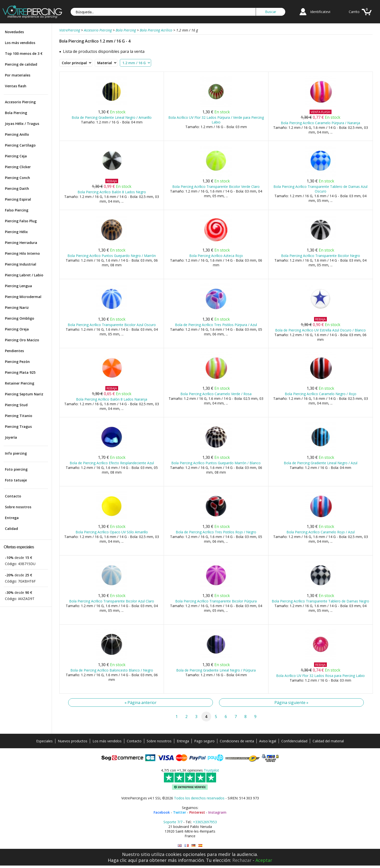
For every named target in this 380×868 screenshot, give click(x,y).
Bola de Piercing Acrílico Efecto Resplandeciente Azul (112, 463)
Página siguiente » (291, 703)
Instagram (217, 812)
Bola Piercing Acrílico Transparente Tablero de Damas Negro (320, 601)
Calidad (11, 529)
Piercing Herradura (21, 243)
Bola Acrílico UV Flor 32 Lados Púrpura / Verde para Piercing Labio (216, 120)
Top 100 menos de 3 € (24, 53)
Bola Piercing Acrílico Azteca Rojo (216, 256)
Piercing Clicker (18, 167)
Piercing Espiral (18, 199)
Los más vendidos (20, 43)
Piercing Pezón (17, 362)
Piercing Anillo (17, 134)
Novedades (14, 32)
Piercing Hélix (16, 232)
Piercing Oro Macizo (22, 340)
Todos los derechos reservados (199, 798)
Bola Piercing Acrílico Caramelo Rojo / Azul (321, 532)
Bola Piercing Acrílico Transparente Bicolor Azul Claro (112, 601)
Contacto (13, 496)
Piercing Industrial (21, 264)
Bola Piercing (16, 113)
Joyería (11, 437)
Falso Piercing (17, 210)
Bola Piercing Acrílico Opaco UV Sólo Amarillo (112, 532)
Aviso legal (268, 741)
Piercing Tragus (18, 427)
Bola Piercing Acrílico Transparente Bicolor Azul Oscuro (112, 325)
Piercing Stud (16, 405)
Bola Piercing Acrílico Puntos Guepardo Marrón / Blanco (216, 463)
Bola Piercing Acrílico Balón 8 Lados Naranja (112, 399)
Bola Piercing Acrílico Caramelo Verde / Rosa (216, 394)
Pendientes (14, 351)
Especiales (44, 741)
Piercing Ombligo (20, 318)
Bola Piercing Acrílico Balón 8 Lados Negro (112, 192)
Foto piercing (16, 469)
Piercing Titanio (19, 416)
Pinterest (197, 812)
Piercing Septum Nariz (24, 394)
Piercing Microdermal (23, 297)
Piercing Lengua (18, 286)
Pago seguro (204, 741)
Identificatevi (320, 12)
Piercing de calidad (21, 64)
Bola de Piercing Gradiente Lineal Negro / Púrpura (216, 670)
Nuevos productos (73, 741)
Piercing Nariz (17, 307)
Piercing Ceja (16, 156)
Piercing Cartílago (20, 145)
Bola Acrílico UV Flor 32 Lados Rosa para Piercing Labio (320, 676)
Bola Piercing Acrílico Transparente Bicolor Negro (321, 256)
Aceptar (264, 860)
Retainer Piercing (20, 383)
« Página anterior (141, 703)
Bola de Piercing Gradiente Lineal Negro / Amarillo (112, 117)
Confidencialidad (294, 741)
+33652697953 (205, 822)
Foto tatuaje (16, 480)
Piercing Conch (17, 178)
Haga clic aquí (122, 860)
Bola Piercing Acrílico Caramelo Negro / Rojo (321, 394)
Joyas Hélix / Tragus (22, 124)
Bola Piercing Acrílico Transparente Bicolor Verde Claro (216, 187)
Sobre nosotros (18, 507)
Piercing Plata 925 (20, 372)
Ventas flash (16, 86)
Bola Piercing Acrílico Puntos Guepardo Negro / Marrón (112, 256)
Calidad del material (328, 741)
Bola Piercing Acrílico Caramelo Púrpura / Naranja (320, 123)
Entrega (12, 518)
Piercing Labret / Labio (24, 275)
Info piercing (16, 453)
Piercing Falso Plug (21, 221)
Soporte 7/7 (173, 822)
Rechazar (242, 860)
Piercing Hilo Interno (22, 253)
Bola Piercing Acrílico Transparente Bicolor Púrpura (216, 601)
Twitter (180, 812)
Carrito (354, 12)
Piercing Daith (17, 188)
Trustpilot (211, 770)
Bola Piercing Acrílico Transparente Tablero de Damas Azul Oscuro (320, 189)
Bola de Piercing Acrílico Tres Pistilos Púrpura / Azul (216, 325)
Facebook (162, 812)
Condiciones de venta (237, 741)
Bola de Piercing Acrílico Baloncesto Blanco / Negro (112, 670)
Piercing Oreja (17, 329)
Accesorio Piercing (20, 102)
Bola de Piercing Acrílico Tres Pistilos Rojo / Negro (216, 532)
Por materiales (18, 75)
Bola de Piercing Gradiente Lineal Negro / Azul (321, 463)
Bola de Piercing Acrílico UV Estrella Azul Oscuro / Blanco (320, 330)
